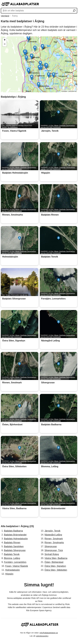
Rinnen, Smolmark (54, 539)
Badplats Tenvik (12, 554)
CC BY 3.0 (24, 295)
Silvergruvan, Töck (54, 550)
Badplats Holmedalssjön (16, 539)
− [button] (5, 44)
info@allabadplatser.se (49, 633)
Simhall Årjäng (52, 554)
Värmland (5, 16)
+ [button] (5, 40)
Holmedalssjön (13, 570)
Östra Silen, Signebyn (55, 566)
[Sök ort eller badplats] (74, 11)
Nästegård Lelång (53, 535)
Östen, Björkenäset (54, 562)
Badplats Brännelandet (15, 535)
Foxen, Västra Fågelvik (17, 566)
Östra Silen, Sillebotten (56, 570)
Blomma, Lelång (12, 558)
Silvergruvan (51, 546)
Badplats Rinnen (12, 543)
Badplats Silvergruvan (15, 550)
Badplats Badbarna (13, 531)
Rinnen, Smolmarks (54, 543)
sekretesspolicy (42, 636)
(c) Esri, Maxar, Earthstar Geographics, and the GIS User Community (58, 126)
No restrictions (13, 127)
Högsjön (9, 574)
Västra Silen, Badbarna (56, 558)
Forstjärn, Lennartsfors (15, 562)
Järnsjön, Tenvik (52, 531)
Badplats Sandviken (14, 546)
